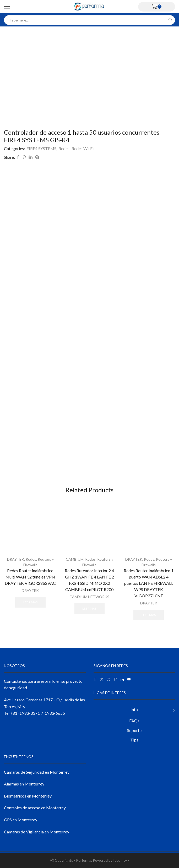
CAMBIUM (75, 559)
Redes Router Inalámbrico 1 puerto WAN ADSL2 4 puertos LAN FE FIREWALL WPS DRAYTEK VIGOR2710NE (149, 583)
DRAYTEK (16, 559)
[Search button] (170, 20)
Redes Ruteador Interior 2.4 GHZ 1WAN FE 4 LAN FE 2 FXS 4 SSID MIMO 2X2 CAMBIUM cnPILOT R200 (89, 580)
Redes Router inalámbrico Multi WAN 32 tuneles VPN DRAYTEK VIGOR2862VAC (30, 577)
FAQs (134, 721)
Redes (64, 148)
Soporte (134, 730)
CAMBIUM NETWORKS (89, 597)
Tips (134, 740)
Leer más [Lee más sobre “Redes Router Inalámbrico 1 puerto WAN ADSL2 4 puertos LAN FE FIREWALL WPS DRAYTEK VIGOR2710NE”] (149, 615)
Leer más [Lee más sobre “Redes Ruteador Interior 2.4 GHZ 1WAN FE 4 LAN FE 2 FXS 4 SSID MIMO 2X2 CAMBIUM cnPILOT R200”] (89, 608)
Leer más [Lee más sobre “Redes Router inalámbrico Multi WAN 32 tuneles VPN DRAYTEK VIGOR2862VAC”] (30, 602)
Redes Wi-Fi (83, 148)
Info (134, 709)
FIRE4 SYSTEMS (41, 148)
